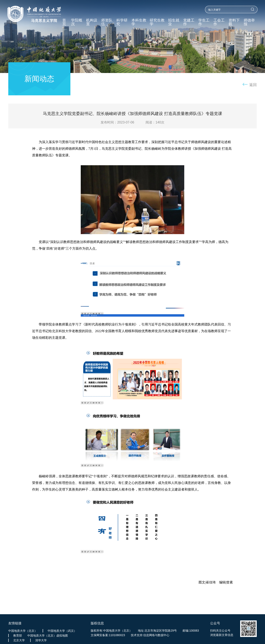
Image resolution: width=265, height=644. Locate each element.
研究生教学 (157, 22)
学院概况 (77, 22)
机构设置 (92, 22)
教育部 (18, 636)
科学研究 (122, 22)
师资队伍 (107, 22)
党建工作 (189, 22)
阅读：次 (155, 122)
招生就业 (174, 22)
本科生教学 (139, 22)
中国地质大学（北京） (23, 631)
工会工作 (219, 22)
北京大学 (19, 640)
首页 (64, 22)
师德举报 (249, 22)
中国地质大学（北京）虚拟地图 (48, 636)
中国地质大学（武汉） (62, 631)
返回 (253, 85)
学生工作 (204, 22)
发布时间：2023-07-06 (117, 122)
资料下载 (234, 22)
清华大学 (41, 640)
